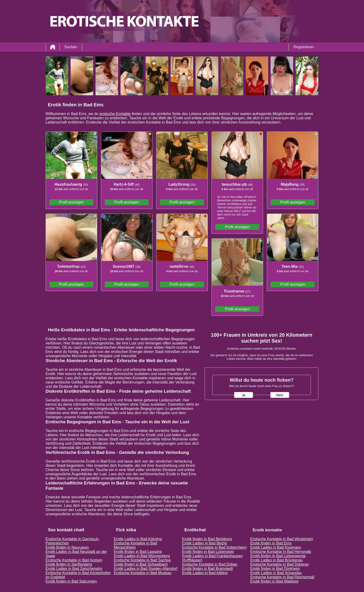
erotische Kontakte (115, 114)
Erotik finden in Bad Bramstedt (208, 569)
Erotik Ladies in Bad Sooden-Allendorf (146, 569)
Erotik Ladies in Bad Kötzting (138, 539)
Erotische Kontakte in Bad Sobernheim (214, 547)
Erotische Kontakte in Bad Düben (210, 564)
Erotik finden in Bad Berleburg (207, 539)
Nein (280, 395)
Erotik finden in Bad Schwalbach (141, 564)
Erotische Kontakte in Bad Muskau (143, 573)
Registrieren (304, 47)
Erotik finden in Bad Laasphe (138, 552)
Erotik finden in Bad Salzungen (71, 581)
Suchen (71, 47)
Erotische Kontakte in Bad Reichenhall (282, 577)
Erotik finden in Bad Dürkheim (275, 569)
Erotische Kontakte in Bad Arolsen (74, 560)
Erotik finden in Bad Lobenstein (208, 552)
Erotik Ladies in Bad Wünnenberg (142, 556)
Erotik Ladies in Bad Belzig (204, 543)
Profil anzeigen (71, 202)
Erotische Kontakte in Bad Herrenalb (281, 552)
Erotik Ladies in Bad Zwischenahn (74, 569)
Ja (243, 395)
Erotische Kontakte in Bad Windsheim (282, 539)
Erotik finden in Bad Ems (271, 543)
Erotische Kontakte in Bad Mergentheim (136, 545)
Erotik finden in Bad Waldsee (274, 581)
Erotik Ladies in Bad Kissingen (276, 547)
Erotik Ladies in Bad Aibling (205, 573)
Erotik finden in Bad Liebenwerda (278, 556)
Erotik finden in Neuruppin (67, 547)
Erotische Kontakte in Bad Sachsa (142, 560)
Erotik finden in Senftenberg (69, 564)
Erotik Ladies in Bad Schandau (276, 573)
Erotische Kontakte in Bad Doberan (280, 564)
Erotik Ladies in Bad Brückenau (277, 560)
